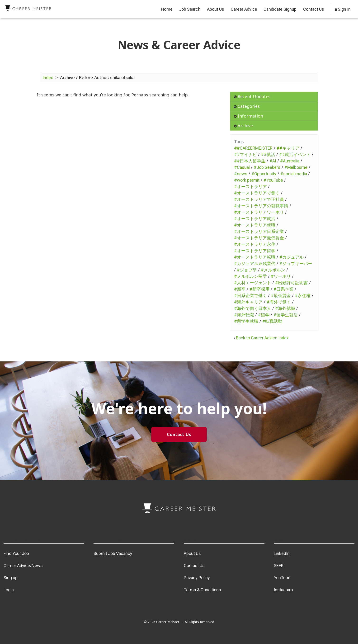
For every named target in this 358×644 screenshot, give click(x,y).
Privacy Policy (197, 578)
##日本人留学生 (250, 161)
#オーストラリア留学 (255, 251)
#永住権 (303, 296)
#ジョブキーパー (296, 263)
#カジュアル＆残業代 (255, 263)
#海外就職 (285, 308)
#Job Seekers (267, 167)
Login (9, 590)
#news (241, 174)
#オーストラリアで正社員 (259, 199)
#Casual (242, 167)
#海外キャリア (248, 302)
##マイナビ (245, 154)
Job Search (190, 9)
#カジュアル (292, 257)
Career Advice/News (23, 566)
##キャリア (288, 148)
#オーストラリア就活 (255, 219)
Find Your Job (16, 553)
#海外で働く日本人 (253, 308)
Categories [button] (247, 106)
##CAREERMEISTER (253, 148)
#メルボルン (273, 270)
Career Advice (244, 9)
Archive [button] (243, 126)
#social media (294, 174)
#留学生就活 (286, 315)
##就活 (268, 154)
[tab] (274, 97)
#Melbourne (296, 167)
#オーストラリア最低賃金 (259, 238)
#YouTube (273, 180)
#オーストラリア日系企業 (259, 231)
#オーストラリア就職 (255, 225)
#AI (273, 161)
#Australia (290, 161)
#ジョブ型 (247, 270)
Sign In (343, 9)
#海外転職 (244, 315)
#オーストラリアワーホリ (259, 212)
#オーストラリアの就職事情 (261, 206)
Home (167, 9)
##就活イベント (295, 154)
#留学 (264, 315)
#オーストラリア (250, 187)
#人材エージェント (253, 283)
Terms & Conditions (202, 590)
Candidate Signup (280, 9)
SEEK (279, 566)
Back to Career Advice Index (261, 338)
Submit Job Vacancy (113, 553)
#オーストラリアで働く (257, 193)
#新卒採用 (259, 289)
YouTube (282, 578)
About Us (216, 9)
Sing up (11, 578)
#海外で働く (279, 302)
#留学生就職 (246, 321)
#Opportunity (264, 174)
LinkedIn (282, 553)
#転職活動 (272, 321)
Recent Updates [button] (252, 96)
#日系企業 (283, 289)
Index (48, 78)
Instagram (283, 590)
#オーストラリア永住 (255, 244)
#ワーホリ (281, 276)
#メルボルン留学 (250, 276)
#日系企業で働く (250, 296)
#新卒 (240, 289)
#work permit (247, 180)
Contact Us (314, 9)
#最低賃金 (281, 296)
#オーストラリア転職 (255, 257)
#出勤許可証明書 (292, 283)
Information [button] (248, 116)
